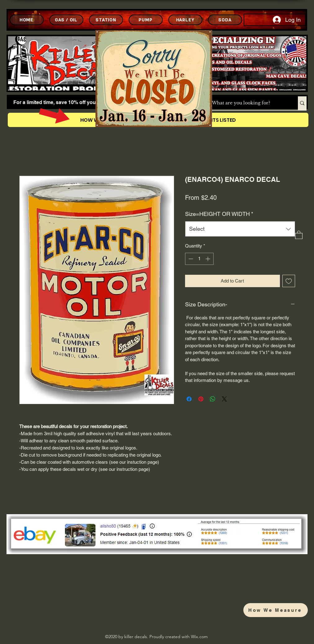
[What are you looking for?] (248, 103)
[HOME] (27, 20)
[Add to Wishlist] (289, 281)
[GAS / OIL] (66, 20)
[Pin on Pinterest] (201, 399)
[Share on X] (224, 399)
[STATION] (106, 20)
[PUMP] (146, 20)
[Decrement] (190, 259)
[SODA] (225, 20)
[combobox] (240, 229)
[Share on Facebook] (189, 399)
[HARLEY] (185, 20)
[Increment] (208, 259)
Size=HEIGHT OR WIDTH (219, 214)
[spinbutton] (199, 259)
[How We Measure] (276, 610)
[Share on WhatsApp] (213, 399)
